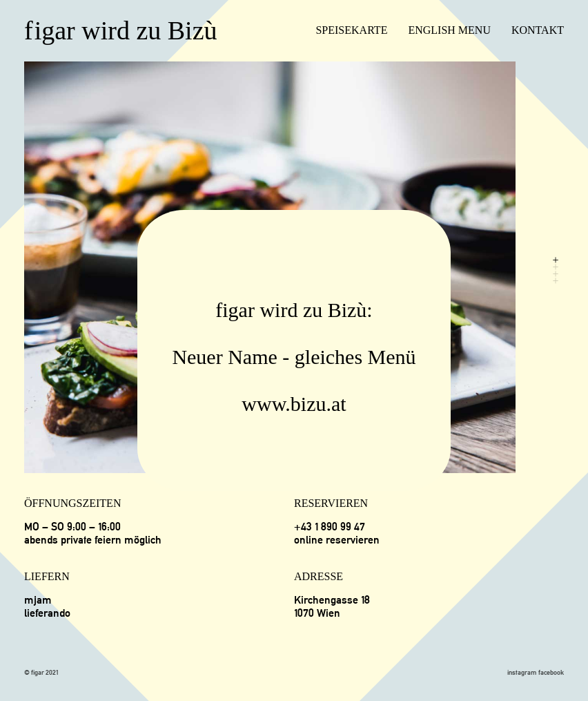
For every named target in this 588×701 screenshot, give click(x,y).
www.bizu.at (294, 404)
